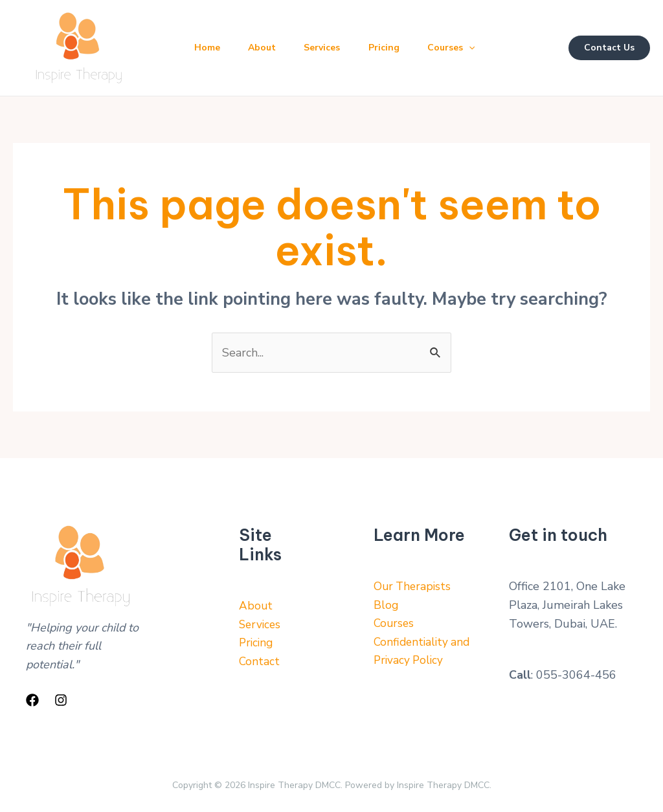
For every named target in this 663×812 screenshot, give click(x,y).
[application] (482, 48)
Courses (465, 48)
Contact (260, 662)
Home (208, 48)
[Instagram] (61, 700)
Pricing (394, 48)
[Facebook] (32, 700)
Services (330, 48)
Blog (386, 606)
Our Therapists (414, 587)
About (266, 48)
